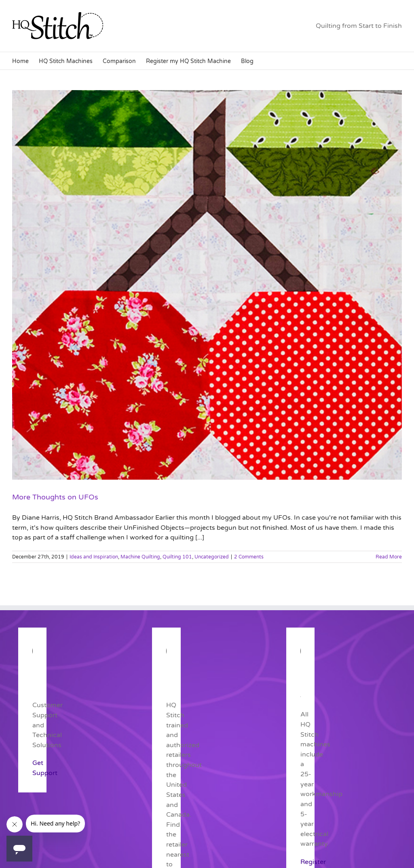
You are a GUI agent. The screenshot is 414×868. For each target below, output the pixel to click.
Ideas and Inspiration (94, 557)
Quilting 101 (177, 557)
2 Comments (249, 557)
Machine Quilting (140, 557)
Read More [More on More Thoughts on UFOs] (389, 557)
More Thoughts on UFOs (55, 497)
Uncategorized (212, 557)
